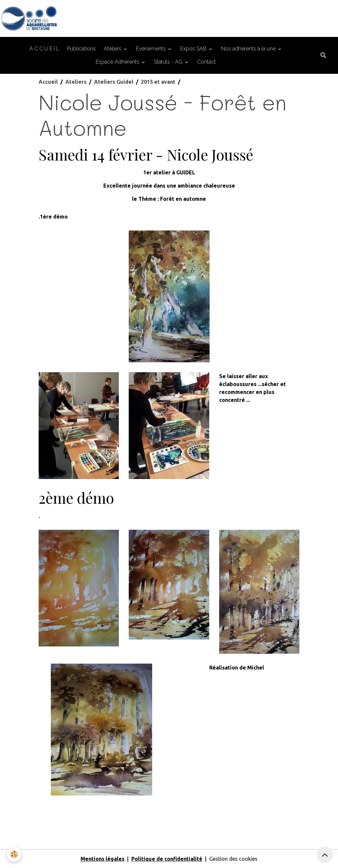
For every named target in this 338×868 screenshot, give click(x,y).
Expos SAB (194, 49)
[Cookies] (14, 854)
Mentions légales (102, 859)
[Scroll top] (325, 855)
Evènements (152, 49)
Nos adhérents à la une (249, 49)
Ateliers (113, 49)
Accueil (48, 82)
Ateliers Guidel (114, 82)
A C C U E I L (44, 49)
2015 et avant (158, 82)
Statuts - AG (169, 62)
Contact (206, 62)
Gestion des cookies (233, 859)
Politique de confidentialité (167, 859)
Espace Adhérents (118, 62)
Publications (81, 49)
